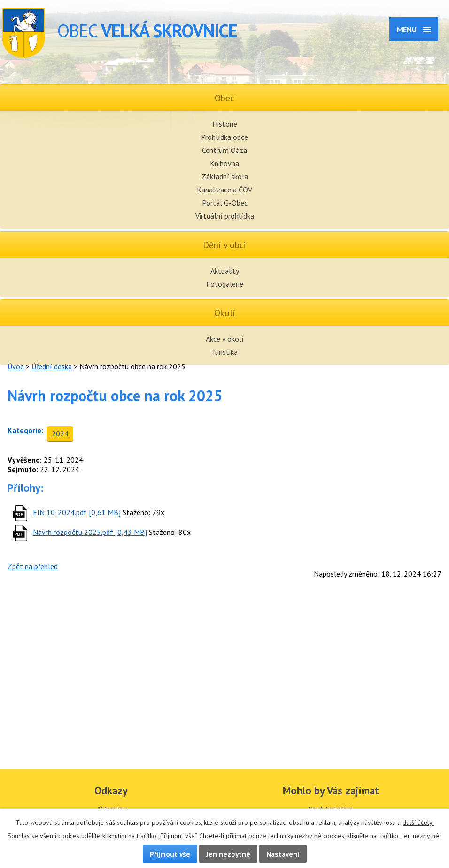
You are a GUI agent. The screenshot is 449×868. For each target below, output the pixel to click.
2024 (60, 434)
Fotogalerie (225, 284)
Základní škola (225, 176)
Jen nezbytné (228, 854)
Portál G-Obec (225, 203)
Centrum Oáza (224, 150)
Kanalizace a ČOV (224, 190)
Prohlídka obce (224, 137)
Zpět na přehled (33, 566)
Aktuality (225, 271)
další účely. (418, 822)
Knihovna (224, 163)
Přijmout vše (170, 854)
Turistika (224, 352)
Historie (225, 124)
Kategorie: (25, 430)
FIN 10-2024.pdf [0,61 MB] (77, 512)
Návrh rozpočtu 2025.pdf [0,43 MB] (90, 532)
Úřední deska (52, 366)
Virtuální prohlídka (225, 216)
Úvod (16, 366)
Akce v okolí (225, 339)
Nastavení (283, 854)
